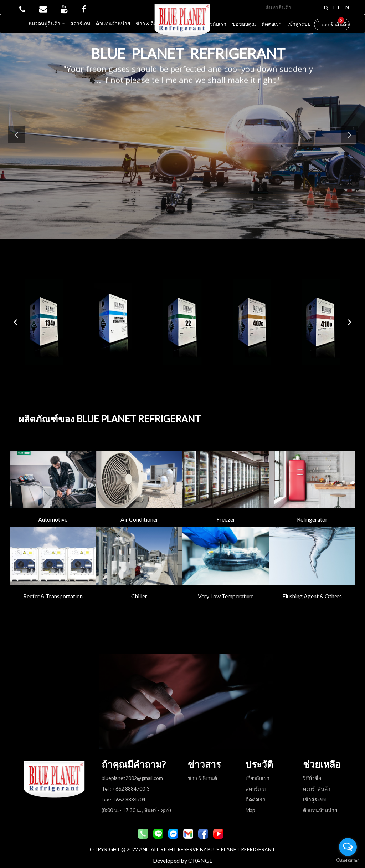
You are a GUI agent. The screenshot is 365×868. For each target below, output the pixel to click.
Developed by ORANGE (183, 855)
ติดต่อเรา (272, 24)
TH (336, 7)
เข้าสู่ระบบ (299, 24)
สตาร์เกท (80, 23)
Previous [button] (17, 137)
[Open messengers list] (348, 847)
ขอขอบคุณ (244, 24)
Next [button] (349, 137)
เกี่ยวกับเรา (214, 24)
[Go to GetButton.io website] (348, 861)
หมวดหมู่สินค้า (47, 23)
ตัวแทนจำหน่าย (113, 23)
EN (346, 7)
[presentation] (15, 317)
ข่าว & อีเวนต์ (150, 23)
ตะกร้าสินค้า (332, 23)
